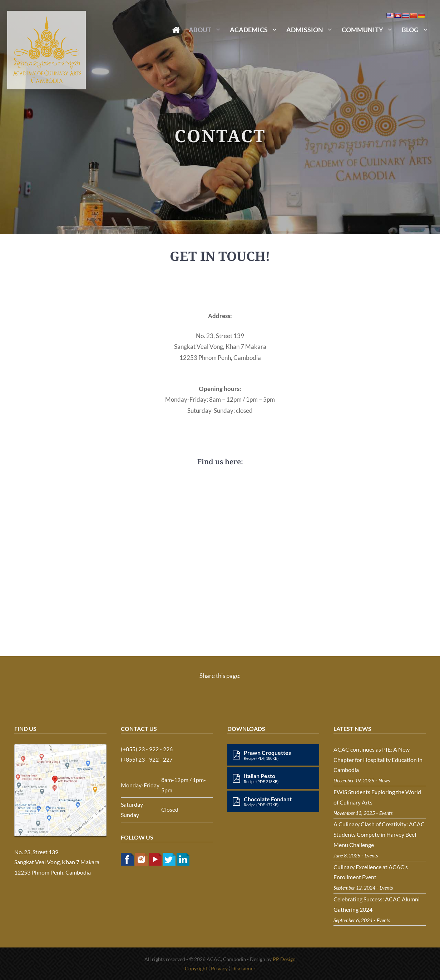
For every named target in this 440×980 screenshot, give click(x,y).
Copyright (196, 968)
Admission (312, 30)
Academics (256, 30)
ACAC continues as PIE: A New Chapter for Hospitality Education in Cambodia (378, 760)
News (384, 780)
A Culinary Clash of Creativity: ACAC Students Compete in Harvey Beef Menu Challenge (379, 834)
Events (386, 813)
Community (370, 30)
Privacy (219, 968)
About (207, 30)
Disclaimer (243, 968)
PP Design (284, 959)
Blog (417, 30)
